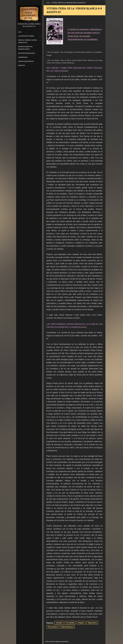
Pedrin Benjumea (67, 627)
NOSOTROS (22, 65)
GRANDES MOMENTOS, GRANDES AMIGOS (25, 48)
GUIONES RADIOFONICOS (26, 61)
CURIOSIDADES (23, 57)
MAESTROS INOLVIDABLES (27, 53)
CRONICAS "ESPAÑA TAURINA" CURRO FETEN (28, 41)
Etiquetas (50, 623)
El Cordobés (70, 623)
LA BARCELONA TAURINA (26, 36)
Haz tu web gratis (88, 642)
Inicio (20, 32)
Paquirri (81, 623)
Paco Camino (53, 627)
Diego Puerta (92, 623)
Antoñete (59, 623)
